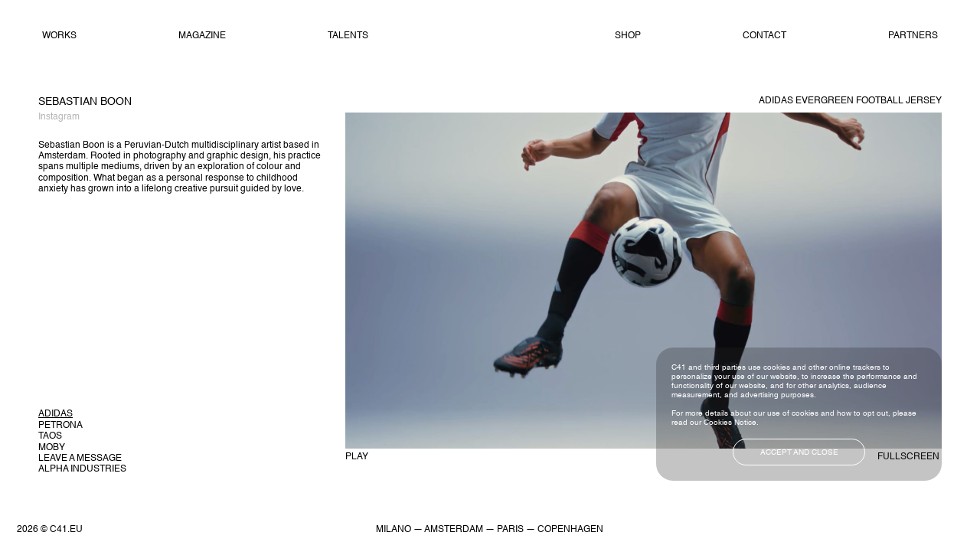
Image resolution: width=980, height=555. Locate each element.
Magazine (202, 36)
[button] (82, 414)
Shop (628, 36)
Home (491, 36)
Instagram (59, 117)
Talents (348, 36)
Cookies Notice (730, 423)
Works (59, 36)
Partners (913, 36)
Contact (764, 36)
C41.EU (66, 530)
